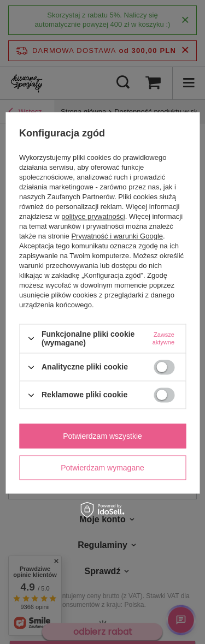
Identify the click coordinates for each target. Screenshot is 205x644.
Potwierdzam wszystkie (102, 436)
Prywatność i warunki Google (117, 236)
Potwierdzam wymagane (102, 468)
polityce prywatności (93, 216)
